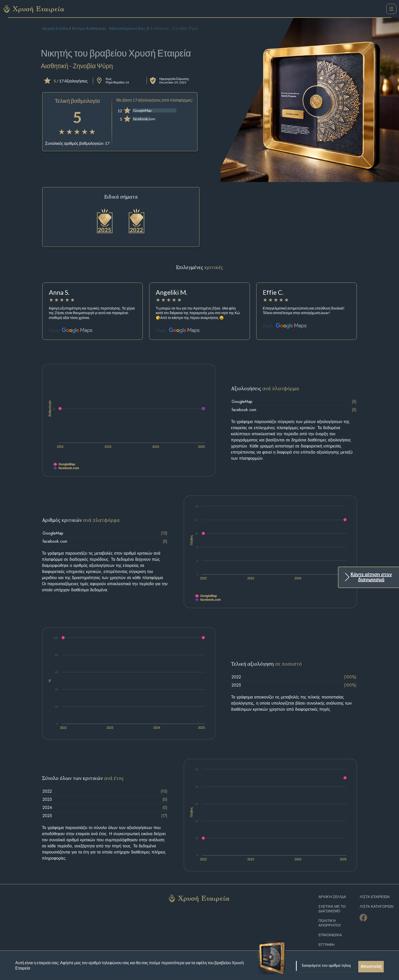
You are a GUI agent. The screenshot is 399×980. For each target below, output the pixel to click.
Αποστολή (371, 967)
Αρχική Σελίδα (332, 897)
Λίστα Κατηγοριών (376, 907)
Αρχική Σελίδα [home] (55, 29)
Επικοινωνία (330, 935)
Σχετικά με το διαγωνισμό (332, 909)
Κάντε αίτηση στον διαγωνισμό (371, 577)
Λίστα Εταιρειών (375, 897)
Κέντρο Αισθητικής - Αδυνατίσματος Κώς (109, 29)
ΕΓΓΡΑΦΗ (326, 945)
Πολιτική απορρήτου (330, 923)
